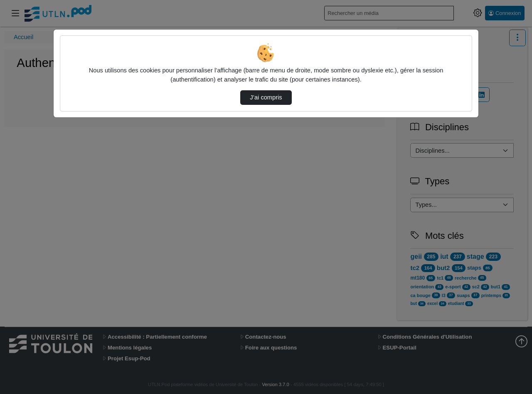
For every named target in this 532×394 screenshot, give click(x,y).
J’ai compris (266, 97)
